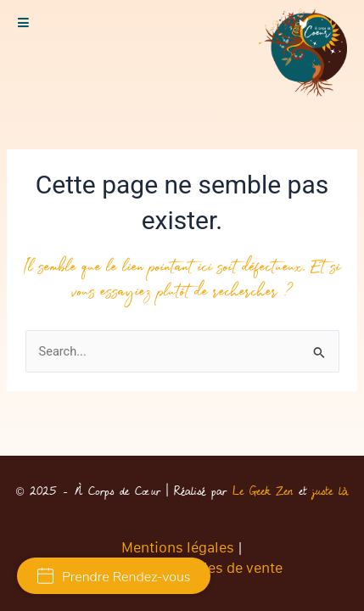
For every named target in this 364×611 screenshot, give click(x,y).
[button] (23, 23)
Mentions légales (178, 548)
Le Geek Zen (263, 491)
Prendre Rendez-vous (114, 577)
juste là (330, 491)
